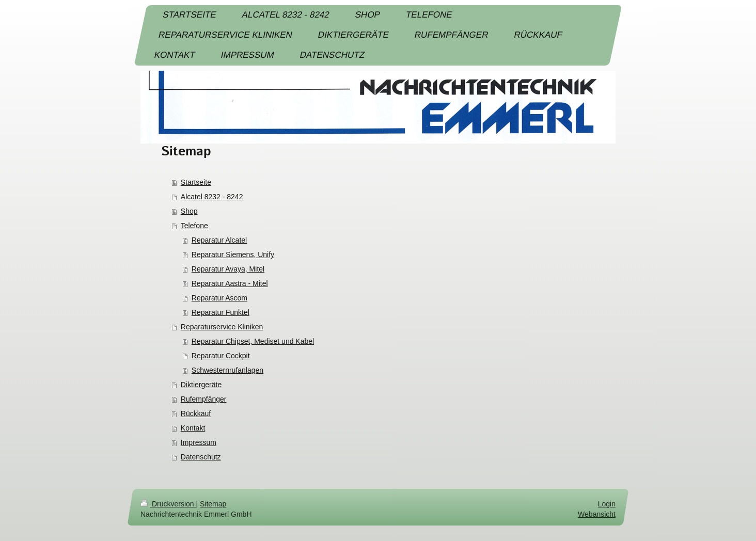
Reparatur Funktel (220, 312)
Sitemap (213, 504)
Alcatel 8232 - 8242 (212, 197)
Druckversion (168, 504)
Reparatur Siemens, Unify (233, 254)
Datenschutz (201, 457)
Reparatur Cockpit (221, 356)
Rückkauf (196, 413)
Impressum (199, 442)
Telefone (194, 226)
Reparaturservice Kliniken (222, 327)
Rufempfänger (204, 399)
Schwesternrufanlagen (227, 370)
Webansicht (597, 514)
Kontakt (193, 428)
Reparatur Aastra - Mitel (230, 283)
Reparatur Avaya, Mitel (228, 269)
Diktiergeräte (201, 385)
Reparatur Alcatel (219, 240)
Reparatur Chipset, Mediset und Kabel (253, 341)
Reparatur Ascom (219, 298)
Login (607, 504)
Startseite (196, 182)
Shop (189, 211)
